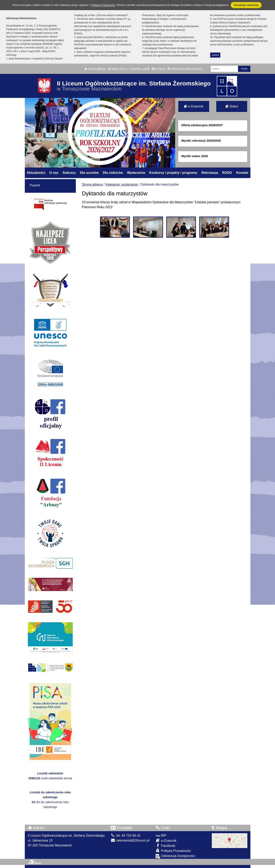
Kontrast (159, 69)
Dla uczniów (89, 173)
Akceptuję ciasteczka (246, 5)
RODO (227, 173)
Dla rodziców (113, 173)
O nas (54, 173)
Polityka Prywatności (173, 851)
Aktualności (36, 173)
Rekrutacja (210, 173)
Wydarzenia (136, 173)
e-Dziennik (194, 106)
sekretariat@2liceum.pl (130, 840)
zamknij (215, 55)
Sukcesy (69, 173)
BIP (161, 836)
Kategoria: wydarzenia (122, 184)
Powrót (35, 185)
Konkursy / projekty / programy (173, 173)
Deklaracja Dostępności (175, 856)
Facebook (165, 846)
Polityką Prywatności (103, 5)
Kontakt (242, 173)
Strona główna (95, 69)
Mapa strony (118, 69)
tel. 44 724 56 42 (126, 836)
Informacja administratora (185, 69)
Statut (232, 106)
